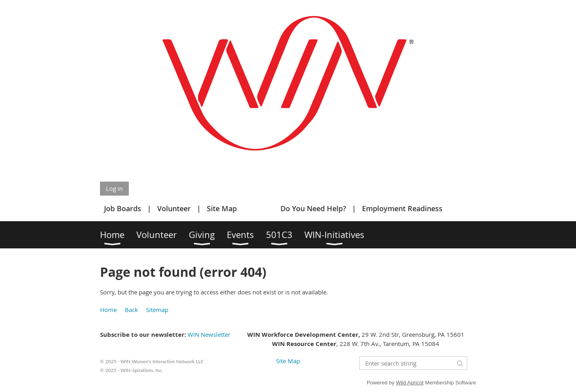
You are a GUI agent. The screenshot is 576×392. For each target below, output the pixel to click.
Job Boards (123, 208)
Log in (114, 188)
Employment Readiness (402, 208)
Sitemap (157, 310)
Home (108, 310)
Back (131, 310)
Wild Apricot (410, 383)
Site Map (222, 208)
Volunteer (174, 208)
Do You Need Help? (313, 208)
